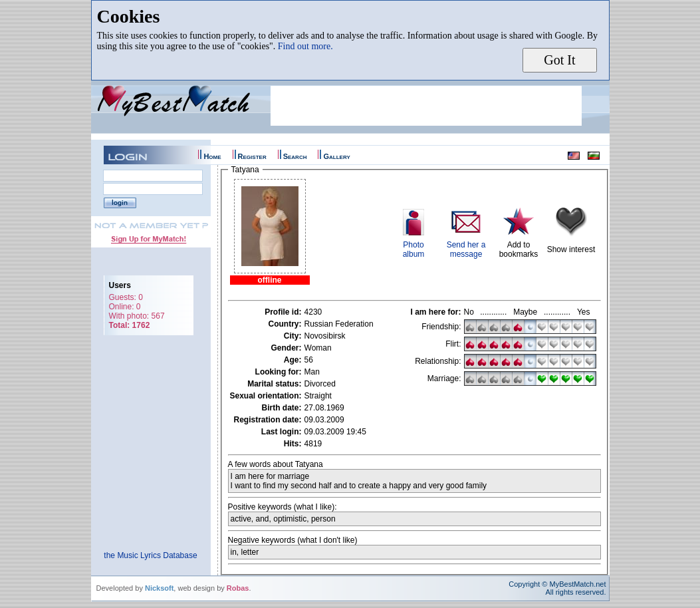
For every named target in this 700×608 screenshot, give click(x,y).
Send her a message (466, 249)
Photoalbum (414, 249)
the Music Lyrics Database (150, 555)
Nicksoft (159, 588)
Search (295, 156)
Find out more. (305, 46)
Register (252, 156)
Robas (238, 588)
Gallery (336, 156)
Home (212, 156)
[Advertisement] (426, 106)
